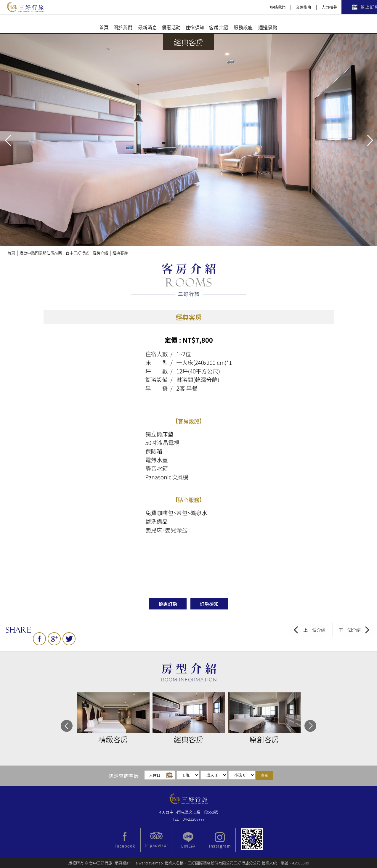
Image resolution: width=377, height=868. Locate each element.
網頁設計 (122, 863)
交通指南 (255, 7)
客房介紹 (219, 27)
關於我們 (123, 27)
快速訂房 (317, 7)
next (370, 140)
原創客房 (264, 739)
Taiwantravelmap (148, 863)
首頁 (104, 27)
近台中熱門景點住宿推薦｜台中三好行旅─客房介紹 (64, 253)
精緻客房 (113, 739)
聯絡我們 (229, 7)
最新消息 (147, 27)
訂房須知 (209, 604)
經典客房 (120, 253)
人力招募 (281, 7)
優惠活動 (171, 27)
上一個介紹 (314, 630)
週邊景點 (268, 27)
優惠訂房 (168, 604)
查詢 (264, 775)
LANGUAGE (359, 7)
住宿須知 (195, 27)
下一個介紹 (350, 630)
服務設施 (243, 27)
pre (7, 140)
